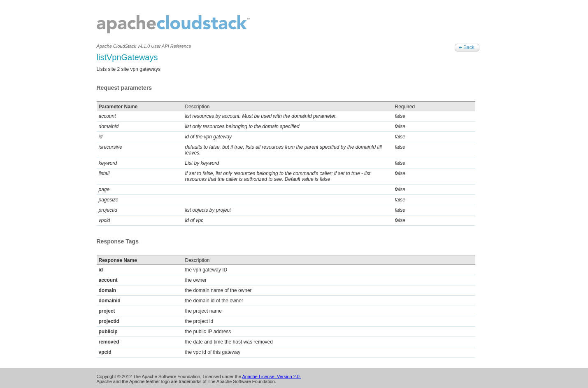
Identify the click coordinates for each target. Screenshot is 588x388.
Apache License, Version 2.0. (272, 376)
